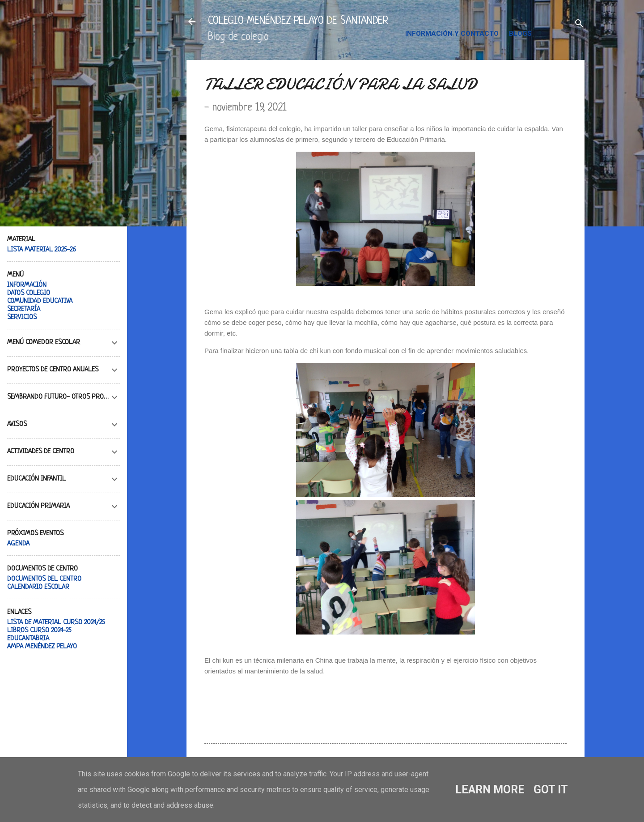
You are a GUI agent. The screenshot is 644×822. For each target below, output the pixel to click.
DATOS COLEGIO (29, 293)
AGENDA (18, 544)
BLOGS (520, 34)
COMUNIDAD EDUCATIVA (40, 301)
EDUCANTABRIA (28, 639)
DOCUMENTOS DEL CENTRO (44, 579)
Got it (551, 790)
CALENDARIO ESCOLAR (38, 587)
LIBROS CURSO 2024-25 (39, 631)
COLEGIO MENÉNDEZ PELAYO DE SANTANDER (298, 21)
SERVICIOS (22, 317)
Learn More (490, 790)
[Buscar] (579, 24)
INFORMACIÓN (27, 285)
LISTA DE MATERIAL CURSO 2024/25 (56, 623)
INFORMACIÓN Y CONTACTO (452, 34)
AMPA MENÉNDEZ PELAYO (42, 647)
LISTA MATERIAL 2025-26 (42, 250)
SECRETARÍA (24, 309)
